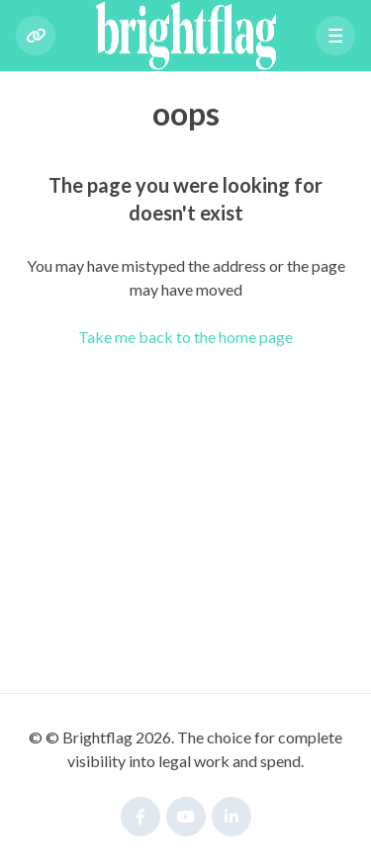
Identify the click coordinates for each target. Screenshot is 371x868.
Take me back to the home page (185, 337)
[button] (335, 36)
